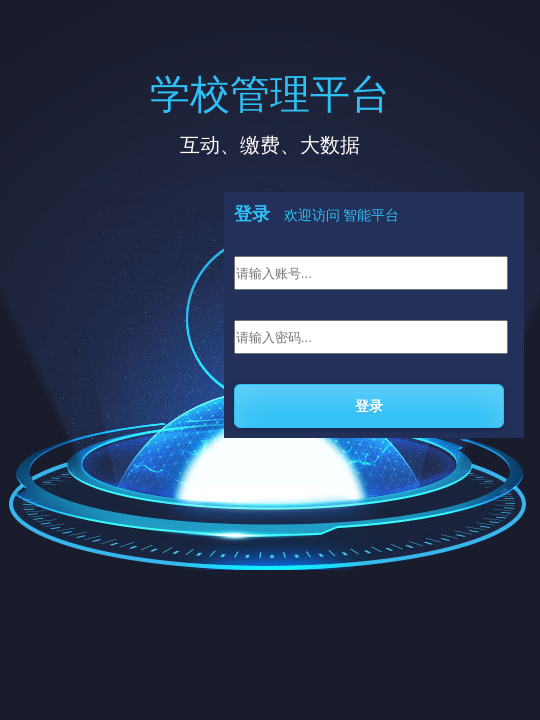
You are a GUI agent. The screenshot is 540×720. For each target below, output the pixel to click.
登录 (369, 406)
